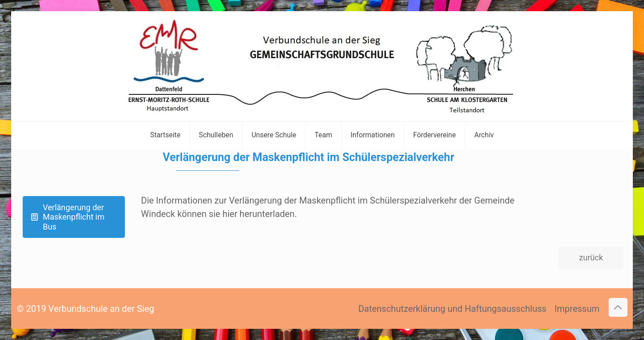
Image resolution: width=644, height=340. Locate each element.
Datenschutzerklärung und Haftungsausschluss (452, 309)
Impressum (577, 309)
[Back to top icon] (618, 307)
